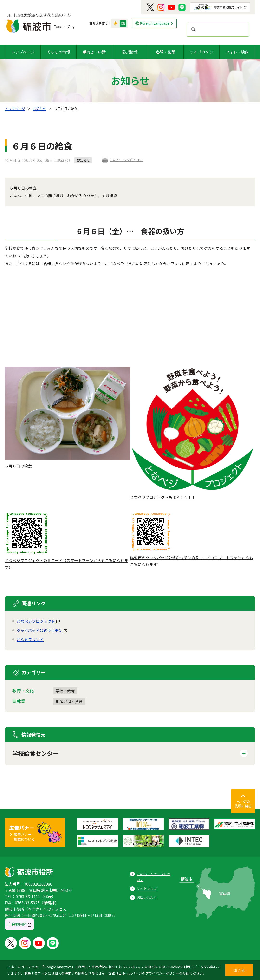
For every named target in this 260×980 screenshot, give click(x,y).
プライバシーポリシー (162, 973)
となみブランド (30, 639)
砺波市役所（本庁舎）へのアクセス (36, 909)
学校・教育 (65, 691)
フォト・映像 (237, 52)
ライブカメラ (201, 52)
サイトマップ (147, 888)
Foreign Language (155, 23)
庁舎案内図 (17, 924)
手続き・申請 (94, 52)
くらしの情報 (58, 52)
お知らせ (39, 109)
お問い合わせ (147, 897)
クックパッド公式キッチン (40, 630)
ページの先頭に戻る (243, 804)
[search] (217, 30)
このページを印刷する (127, 160)
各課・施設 (166, 52)
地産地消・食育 (69, 701)
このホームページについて (154, 877)
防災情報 (130, 52)
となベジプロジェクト (36, 621)
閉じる (239, 970)
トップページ (23, 52)
